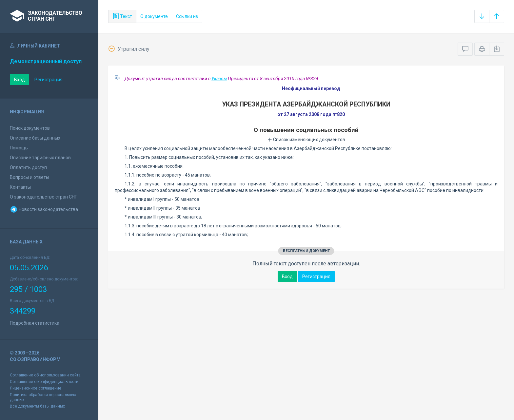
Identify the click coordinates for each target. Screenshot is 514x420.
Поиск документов (30, 128)
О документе (154, 16)
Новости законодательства (44, 209)
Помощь (19, 148)
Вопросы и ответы (30, 177)
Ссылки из (187, 16)
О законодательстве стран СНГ (43, 197)
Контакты (20, 187)
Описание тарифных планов (40, 158)
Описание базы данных (35, 138)
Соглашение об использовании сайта (45, 375)
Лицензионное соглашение (36, 388)
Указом (219, 79)
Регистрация (49, 80)
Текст (122, 16)
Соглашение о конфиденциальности (44, 382)
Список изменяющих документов (306, 140)
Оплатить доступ (28, 167)
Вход (20, 80)
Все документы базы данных (37, 406)
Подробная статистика (35, 323)
